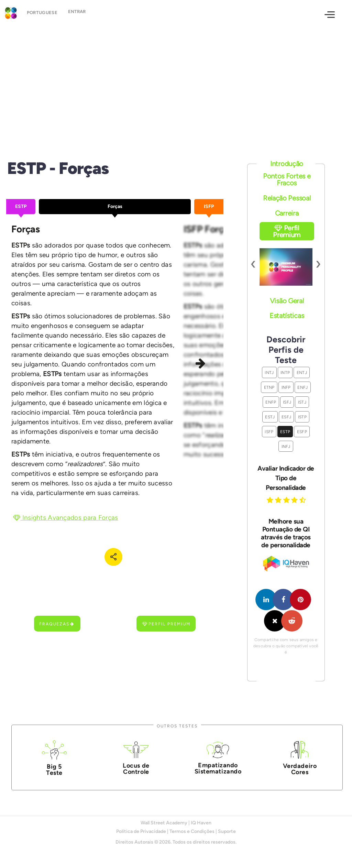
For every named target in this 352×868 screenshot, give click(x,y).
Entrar (81, 14)
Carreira (287, 213)
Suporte (227, 831)
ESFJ (286, 417)
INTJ (269, 372)
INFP (286, 387)
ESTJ (270, 417)
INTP (285, 372)
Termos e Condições (192, 831)
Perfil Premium (166, 624)
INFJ (286, 446)
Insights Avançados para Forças (66, 518)
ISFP (269, 432)
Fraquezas (57, 624)
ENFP (271, 402)
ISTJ (302, 402)
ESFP (302, 432)
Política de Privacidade (141, 831)
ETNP (269, 387)
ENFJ (302, 387)
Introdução (287, 164)
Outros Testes (177, 726)
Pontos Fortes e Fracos (287, 179)
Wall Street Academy (164, 823)
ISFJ (287, 402)
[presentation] (254, 263)
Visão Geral (287, 301)
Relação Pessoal (287, 198)
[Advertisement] (176, 85)
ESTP (285, 432)
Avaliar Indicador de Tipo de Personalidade (286, 478)
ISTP (302, 417)
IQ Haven (201, 823)
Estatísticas (287, 316)
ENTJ (302, 372)
